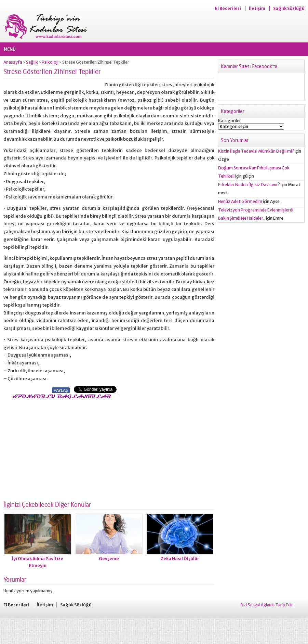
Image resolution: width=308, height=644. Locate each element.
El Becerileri (228, 8)
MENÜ (10, 49)
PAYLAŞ (61, 390)
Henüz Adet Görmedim (240, 201)
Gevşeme (109, 559)
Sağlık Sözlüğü (289, 8)
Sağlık (32, 62)
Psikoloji (50, 62)
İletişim (257, 8)
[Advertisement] (61, 448)
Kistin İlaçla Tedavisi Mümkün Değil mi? (256, 151)
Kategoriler (230, 121)
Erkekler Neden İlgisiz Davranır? (249, 185)
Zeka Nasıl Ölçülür (180, 559)
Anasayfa (13, 62)
